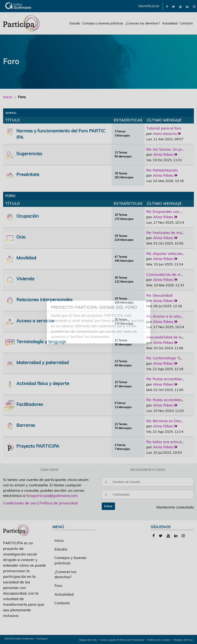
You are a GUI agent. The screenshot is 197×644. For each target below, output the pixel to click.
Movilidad (26, 258)
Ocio (21, 237)
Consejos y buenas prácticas (103, 23)
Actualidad (170, 23)
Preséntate (28, 174)
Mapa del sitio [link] (88, 640)
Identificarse (149, 6)
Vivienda (25, 279)
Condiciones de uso (20, 503)
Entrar (108, 506)
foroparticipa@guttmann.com (52, 496)
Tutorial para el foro (164, 128)
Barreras (26, 425)
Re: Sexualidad (159, 295)
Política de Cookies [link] (159, 640)
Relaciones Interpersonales (44, 299)
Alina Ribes (163, 154)
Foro (58, 586)
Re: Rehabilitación (162, 170)
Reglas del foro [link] (183, 640)
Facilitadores (30, 404)
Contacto (186, 23)
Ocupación (27, 216)
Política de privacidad (59, 503)
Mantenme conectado (173, 507)
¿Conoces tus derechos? (143, 23)
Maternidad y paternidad (43, 362)
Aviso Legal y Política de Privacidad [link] (122, 640)
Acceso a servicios (35, 321)
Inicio (8, 97)
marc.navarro (165, 134)
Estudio (75, 23)
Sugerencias (29, 153)
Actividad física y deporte (43, 383)
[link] (167, 6)
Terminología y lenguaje (41, 341)
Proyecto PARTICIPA (38, 446)
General (11, 113)
